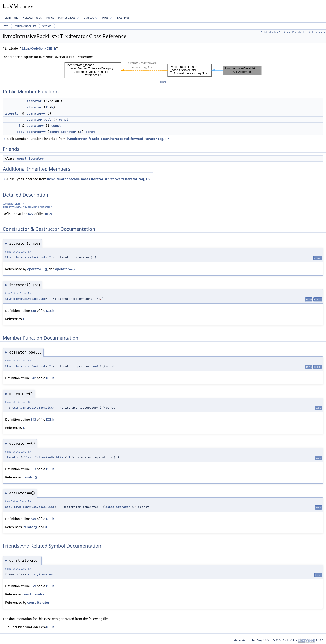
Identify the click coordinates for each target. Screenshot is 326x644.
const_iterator (30, 159)
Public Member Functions (275, 32)
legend (163, 82)
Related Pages (32, 18)
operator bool (39, 120)
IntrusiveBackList (25, 26)
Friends (296, 32)
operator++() (37, 269)
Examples (123, 18)
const (64, 120)
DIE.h (48, 214)
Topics (50, 18)
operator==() (65, 269)
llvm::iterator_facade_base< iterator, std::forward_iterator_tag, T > (118, 139)
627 (31, 214)
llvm (6, 26)
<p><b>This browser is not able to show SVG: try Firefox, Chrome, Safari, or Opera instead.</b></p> (163, 69)
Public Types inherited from (76, 179)
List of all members (314, 32)
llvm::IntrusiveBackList (25, 257)
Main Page (11, 18)
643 (33, 419)
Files (107, 18)
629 (33, 586)
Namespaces (68, 18)
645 (33, 519)
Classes (91, 18)
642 (33, 378)
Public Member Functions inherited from (86, 139)
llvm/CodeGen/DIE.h (39, 49)
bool (20, 132)
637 (33, 469)
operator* (35, 126)
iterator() (30, 477)
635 (33, 311)
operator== (36, 132)
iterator (46, 26)
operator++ (36, 113)
